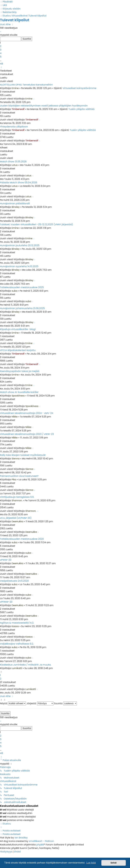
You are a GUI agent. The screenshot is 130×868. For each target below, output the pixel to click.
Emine (15, 88)
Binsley (16, 207)
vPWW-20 (6, 560)
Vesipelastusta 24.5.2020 (14, 581)
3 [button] (1, 50)
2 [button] (1, 46)
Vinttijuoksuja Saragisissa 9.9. (17, 497)
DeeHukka (17, 521)
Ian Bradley (21, 838)
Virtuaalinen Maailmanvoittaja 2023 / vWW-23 (27, 434)
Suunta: (65, 703)
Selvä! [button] (113, 863)
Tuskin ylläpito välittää (82, 109)
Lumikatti (17, 668)
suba (14, 291)
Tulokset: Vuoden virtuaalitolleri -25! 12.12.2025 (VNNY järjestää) (36, 224)
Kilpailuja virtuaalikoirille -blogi (18, 329)
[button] (0, 31)
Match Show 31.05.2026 (13, 162)
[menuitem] (4, 5)
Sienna (16, 459)
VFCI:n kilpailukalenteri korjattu (18, 350)
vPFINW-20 (6, 602)
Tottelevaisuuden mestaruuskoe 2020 (22, 539)
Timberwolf (18, 109)
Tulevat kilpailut (15, 20)
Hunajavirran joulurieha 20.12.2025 (20, 245)
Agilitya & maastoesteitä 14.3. (17, 623)
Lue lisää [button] (91, 863)
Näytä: (13, 703)
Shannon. (17, 500)
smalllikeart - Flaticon (41, 841)
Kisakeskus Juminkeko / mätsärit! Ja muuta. (26, 665)
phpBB (40, 845)
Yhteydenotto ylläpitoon (14, 127)
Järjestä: (40, 703)
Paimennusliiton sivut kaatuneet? (19, 476)
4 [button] (1, 53)
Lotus (15, 165)
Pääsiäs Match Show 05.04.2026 (19, 182)
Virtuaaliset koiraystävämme (80, 88)
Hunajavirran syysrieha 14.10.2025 (19, 266)
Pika (14, 479)
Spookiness (18, 396)
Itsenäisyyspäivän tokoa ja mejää (20, 371)
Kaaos (15, 626)
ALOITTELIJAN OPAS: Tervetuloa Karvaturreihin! (26, 85)
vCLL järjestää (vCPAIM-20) (16, 518)
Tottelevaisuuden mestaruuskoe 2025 (22, 287)
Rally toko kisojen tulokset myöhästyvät (23, 455)
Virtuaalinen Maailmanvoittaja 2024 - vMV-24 (27, 413)
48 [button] (1, 64)
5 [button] (1, 57)
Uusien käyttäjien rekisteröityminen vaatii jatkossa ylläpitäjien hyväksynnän (44, 106)
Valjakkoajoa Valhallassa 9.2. (17, 644)
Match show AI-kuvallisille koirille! (19, 392)
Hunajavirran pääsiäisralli (15, 203)
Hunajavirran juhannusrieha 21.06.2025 (22, 308)
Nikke (15, 417)
